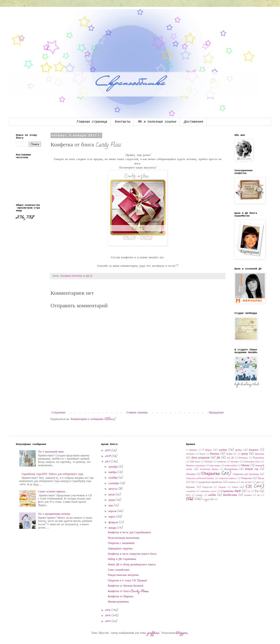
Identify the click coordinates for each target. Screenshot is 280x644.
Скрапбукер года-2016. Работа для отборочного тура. (53, 474)
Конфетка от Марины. (121, 597)
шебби (212, 495)
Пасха (261, 478)
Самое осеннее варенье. (52, 492)
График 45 (231, 454)
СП (249, 487)
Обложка (191, 474)
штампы (248, 495)
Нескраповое (231, 469)
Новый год (252, 469)
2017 (108, 462)
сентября (114, 484)
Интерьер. (244, 458)
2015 (108, 616)
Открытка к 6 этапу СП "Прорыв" (128, 581)
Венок (202, 454)
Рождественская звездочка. (124, 575)
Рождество (207, 487)
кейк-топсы (195, 462)
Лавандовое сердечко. (121, 549)
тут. (162, 258)
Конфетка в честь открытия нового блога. (132, 554)
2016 (108, 610)
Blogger (182, 633)
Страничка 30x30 (231, 491)
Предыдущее (216, 413)
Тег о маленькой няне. (51, 452)
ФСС (188, 495)
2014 (108, 621)
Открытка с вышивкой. (121, 543)
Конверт (209, 462)
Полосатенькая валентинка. (124, 538)
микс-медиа (215, 466)
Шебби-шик (230, 495)
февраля (114, 522)
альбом (223, 450)
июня (112, 500)
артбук (239, 450)
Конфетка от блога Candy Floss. (129, 591)
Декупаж (259, 454)
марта (112, 517)
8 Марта (207, 450)
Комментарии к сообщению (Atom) (93, 419)
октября (114, 478)
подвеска (232, 482)
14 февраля (191, 450)
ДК (218, 458)
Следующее (59, 413)
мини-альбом (231, 466)
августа (113, 489)
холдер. (200, 495)
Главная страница (92, 122)
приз (258, 482)
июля (112, 495)
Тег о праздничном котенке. (54, 514)
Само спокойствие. (119, 570)
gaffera (154, 633)
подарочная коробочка (210, 482)
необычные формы (209, 469)
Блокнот (254, 450)
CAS (190, 499)
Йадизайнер (258, 458)
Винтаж (215, 454)
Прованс (190, 487)
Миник (245, 466)
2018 (108, 456)
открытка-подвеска (228, 478)
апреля (113, 511)
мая (111, 506)
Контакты (123, 122)
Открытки (246, 478)
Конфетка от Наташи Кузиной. (126, 586)
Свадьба (222, 487)
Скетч (235, 487)
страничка (191, 491)
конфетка (222, 462)
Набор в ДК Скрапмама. (122, 559)
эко (258, 495)
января (113, 528)
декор (245, 454)
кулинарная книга (252, 462)
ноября (113, 472)
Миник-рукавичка (118, 602)
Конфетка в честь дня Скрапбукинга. (130, 533)
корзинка (235, 462)
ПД (192, 482)
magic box (208, 499)
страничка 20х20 (208, 491)
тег (249, 491)
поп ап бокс (246, 482)
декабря (114, 467)
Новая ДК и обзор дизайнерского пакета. (132, 565)
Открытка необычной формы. (200, 478)
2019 (108, 451)
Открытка (211, 474)
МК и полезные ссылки (157, 122)
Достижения (193, 122)
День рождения (200, 458)
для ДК (230, 458)
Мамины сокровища (195, 466)
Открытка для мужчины (246, 474)
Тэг (257, 491)
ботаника (190, 454)
